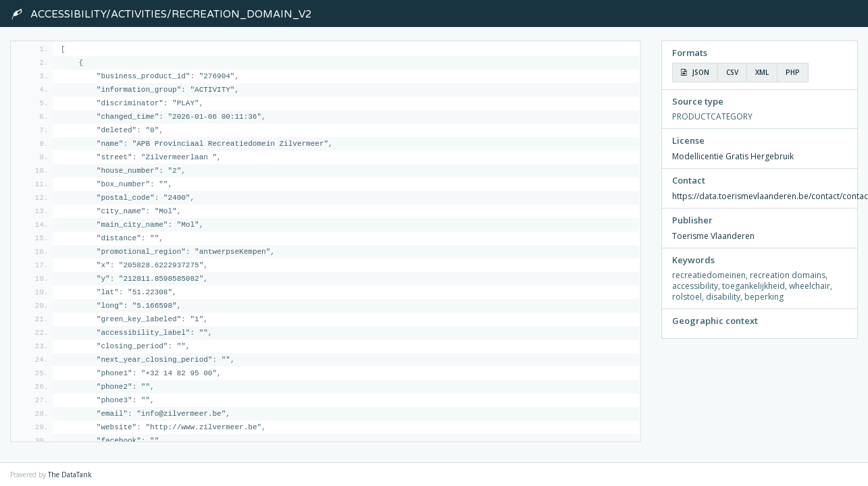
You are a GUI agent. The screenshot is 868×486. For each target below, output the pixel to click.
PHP (793, 72)
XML (762, 72)
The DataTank (70, 475)
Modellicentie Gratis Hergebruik (733, 156)
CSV (732, 72)
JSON (695, 72)
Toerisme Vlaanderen (713, 236)
